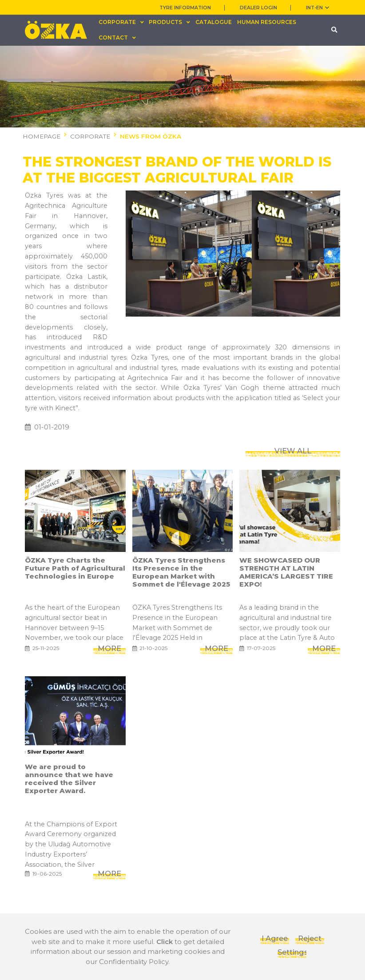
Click (165, 942)
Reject (310, 938)
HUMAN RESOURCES (267, 22)
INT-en (317, 8)
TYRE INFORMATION (185, 8)
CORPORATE (90, 136)
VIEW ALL (293, 400)
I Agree (275, 938)
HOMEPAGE (42, 136)
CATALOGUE (214, 22)
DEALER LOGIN (258, 8)
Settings (292, 952)
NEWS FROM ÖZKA (151, 136)
